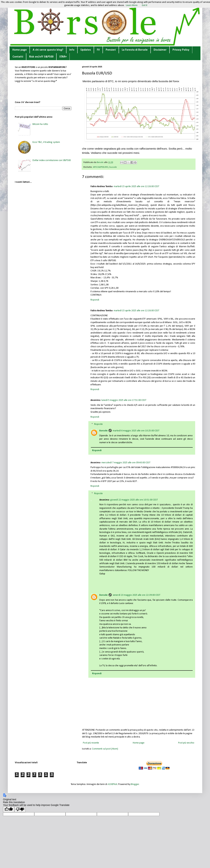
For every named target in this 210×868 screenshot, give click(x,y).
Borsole (103, 431)
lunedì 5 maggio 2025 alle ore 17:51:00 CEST (124, 400)
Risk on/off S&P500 (41, 57)
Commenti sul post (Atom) (105, 749)
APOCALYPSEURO (101, 167)
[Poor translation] (20, 809)
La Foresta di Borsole (135, 50)
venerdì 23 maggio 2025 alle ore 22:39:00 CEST (137, 595)
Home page (20, 50)
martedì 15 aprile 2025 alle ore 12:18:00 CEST (136, 186)
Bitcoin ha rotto (40, 124)
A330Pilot (112, 784)
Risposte (98, 424)
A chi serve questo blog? (48, 50)
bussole (113, 167)
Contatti (18, 57)
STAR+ (63, 57)
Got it (145, 5)
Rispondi (95, 300)
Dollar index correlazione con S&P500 (52, 160)
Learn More (132, 5)
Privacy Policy (181, 50)
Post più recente (91, 743)
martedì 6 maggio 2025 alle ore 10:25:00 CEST (136, 431)
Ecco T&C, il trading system (46, 142)
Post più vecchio (186, 743)
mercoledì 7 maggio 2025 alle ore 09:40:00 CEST (126, 463)
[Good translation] (9, 809)
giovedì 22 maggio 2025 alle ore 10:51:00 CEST (134, 500)
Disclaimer (160, 50)
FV (98, 50)
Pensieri (111, 50)
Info (72, 50)
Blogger (135, 784)
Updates (86, 50)
